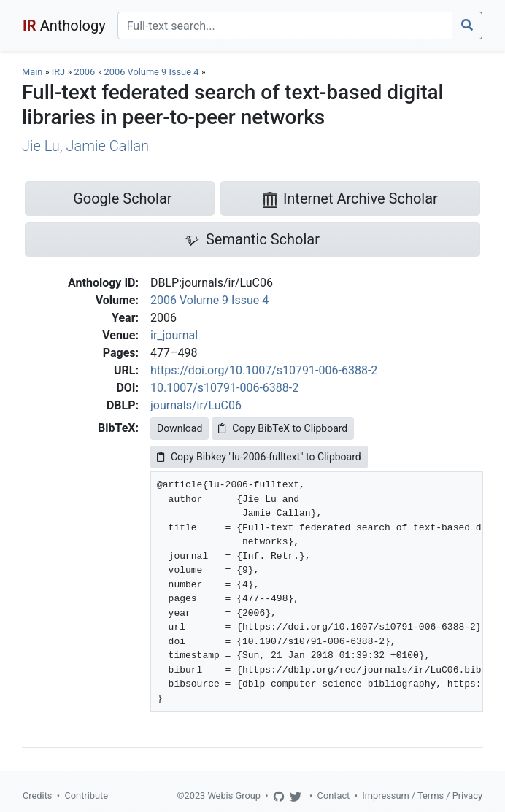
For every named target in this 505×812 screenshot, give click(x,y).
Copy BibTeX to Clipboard (283, 428)
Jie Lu (41, 146)
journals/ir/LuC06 (196, 405)
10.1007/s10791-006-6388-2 (224, 388)
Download (180, 428)
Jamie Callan (108, 146)
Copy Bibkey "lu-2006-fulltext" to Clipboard (259, 457)
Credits (37, 796)
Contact (334, 796)
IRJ (58, 72)
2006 (84, 72)
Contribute (86, 796)
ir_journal (174, 335)
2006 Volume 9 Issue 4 (153, 72)
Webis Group (234, 796)
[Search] (285, 26)
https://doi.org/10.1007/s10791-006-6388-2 (264, 370)
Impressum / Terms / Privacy (422, 796)
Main (32, 72)
